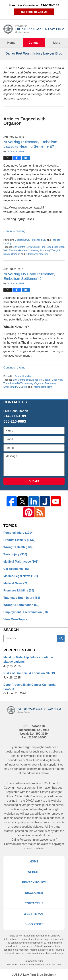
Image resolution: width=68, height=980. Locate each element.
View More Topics (16, 619)
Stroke (24, 387)
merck (25, 250)
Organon (16, 254)
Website (34, 872)
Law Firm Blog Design (33, 975)
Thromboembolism (42, 387)
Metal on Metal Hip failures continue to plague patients (30, 659)
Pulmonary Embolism (37, 254)
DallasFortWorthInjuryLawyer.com (33, 840)
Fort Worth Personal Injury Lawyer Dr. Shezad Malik (34, 965)
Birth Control (19, 247)
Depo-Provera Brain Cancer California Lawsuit (29, 687)
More (57, 43)
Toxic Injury (15, 554)
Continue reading (15, 231)
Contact (34, 43)
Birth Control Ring (36, 247)
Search (61, 638)
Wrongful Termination (21, 605)
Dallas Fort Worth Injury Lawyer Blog (34, 29)
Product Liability (23, 376)
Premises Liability (19, 590)
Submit (34, 481)
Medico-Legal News (21, 576)
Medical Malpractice (21, 562)
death (48, 380)
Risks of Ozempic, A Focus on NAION (29, 673)
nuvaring (34, 250)
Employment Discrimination (26, 612)
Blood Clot (52, 247)
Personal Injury (38, 240)
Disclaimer (34, 893)
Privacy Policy (34, 882)
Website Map (34, 914)
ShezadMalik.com (16, 844)
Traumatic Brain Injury (22, 598)
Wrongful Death (18, 547)
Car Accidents (17, 569)
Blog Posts (34, 924)
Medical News (22, 240)
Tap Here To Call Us (34, 12)
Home (11, 43)
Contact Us (34, 903)
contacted (20, 769)
